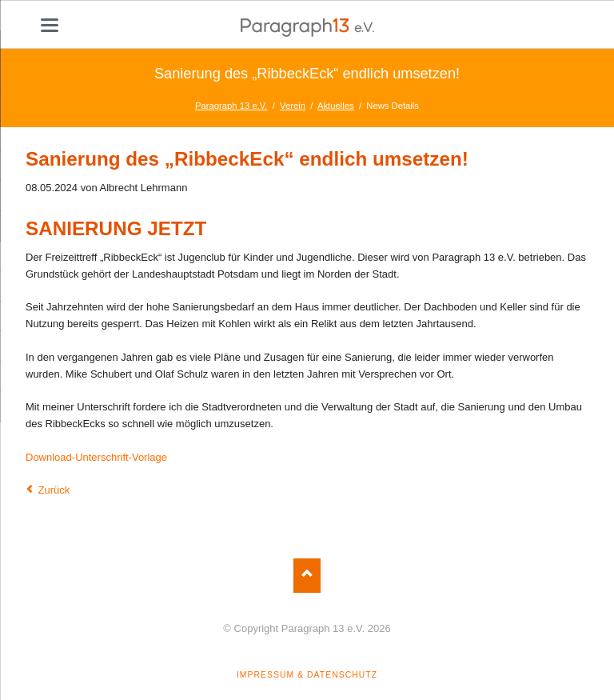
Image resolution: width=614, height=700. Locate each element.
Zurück (54, 490)
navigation (50, 25)
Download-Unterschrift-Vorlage (96, 457)
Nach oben (307, 576)
